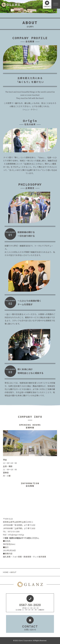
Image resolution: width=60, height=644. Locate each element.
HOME (6, 572)
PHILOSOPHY (10, 234)
